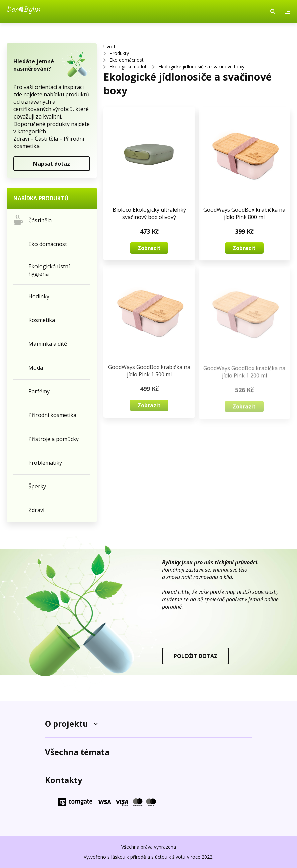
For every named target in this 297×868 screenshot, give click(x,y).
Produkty (119, 53)
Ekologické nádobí (129, 66)
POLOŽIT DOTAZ (196, 656)
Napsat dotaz (52, 164)
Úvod (109, 46)
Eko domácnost (127, 60)
